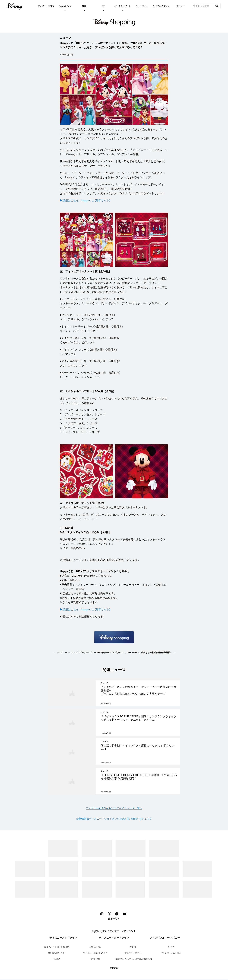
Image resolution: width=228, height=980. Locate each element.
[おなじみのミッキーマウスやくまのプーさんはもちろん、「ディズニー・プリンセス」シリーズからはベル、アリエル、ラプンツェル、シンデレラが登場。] (114, 152)
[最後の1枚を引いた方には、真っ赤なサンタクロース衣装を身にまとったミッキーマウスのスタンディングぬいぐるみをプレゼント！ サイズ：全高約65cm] (114, 544)
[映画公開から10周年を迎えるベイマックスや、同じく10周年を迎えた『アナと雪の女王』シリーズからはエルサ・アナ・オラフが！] (114, 164)
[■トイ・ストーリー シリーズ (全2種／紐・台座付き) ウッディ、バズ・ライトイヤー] (114, 329)
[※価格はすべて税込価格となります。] (114, 617)
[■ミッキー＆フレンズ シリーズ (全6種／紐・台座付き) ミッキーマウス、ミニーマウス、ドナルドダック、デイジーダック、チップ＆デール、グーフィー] (114, 304)
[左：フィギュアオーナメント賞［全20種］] (114, 272)
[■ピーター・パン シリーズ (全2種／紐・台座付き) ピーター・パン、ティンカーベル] (114, 375)
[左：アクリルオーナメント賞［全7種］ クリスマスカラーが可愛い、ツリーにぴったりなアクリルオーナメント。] (114, 505)
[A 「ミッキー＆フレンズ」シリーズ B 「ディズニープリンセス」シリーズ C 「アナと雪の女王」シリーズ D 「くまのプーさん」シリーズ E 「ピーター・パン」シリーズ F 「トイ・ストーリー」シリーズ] (114, 421)
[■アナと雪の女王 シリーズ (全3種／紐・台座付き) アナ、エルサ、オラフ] (114, 363)
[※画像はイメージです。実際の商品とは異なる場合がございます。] (114, 558)
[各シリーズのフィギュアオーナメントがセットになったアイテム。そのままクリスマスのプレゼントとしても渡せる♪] (114, 401)
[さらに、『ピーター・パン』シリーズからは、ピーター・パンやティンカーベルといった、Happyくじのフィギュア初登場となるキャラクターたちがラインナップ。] (114, 175)
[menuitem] (46, 6)
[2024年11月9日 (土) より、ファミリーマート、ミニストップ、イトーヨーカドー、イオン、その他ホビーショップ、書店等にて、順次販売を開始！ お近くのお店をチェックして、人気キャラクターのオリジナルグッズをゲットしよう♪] (114, 189)
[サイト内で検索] (203, 6)
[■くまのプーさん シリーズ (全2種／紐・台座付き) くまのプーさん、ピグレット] (114, 340)
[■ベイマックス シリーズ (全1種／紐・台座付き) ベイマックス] (114, 352)
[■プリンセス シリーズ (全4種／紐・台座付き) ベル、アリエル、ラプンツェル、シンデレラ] (114, 317)
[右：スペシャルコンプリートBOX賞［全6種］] (114, 391)
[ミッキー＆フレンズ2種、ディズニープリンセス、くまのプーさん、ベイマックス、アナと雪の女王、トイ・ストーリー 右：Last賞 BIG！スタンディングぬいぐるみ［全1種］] (114, 524)
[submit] (217, 6)
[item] (65, 6)
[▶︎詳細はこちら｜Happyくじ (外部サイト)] (114, 201)
